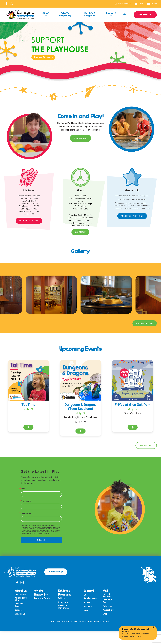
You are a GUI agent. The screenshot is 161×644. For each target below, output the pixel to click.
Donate (87, 602)
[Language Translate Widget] (126, 3)
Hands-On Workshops (63, 607)
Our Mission (20, 594)
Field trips (107, 606)
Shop (86, 610)
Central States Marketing (97, 622)
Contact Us (20, 614)
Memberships (90, 598)
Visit (125, 14)
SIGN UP (41, 540)
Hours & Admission (108, 595)
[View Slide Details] (80, 57)
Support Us (111, 14)
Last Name (26, 513)
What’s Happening (65, 14)
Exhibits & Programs (90, 14)
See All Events (146, 445)
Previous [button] (3, 57)
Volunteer (88, 606)
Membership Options (132, 216)
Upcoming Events (42, 598)
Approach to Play (21, 599)
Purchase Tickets (29, 221)
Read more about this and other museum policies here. (135, 635)
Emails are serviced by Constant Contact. (36, 533)
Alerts (139, 4)
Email (23, 489)
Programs (63, 602)
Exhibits (62, 598)
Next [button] (158, 57)
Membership (145, 14)
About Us (46, 14)
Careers (152, 4)
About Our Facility (145, 323)
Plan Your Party (107, 601)
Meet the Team (19, 605)
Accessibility (108, 610)
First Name (26, 501)
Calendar (80, 232)
